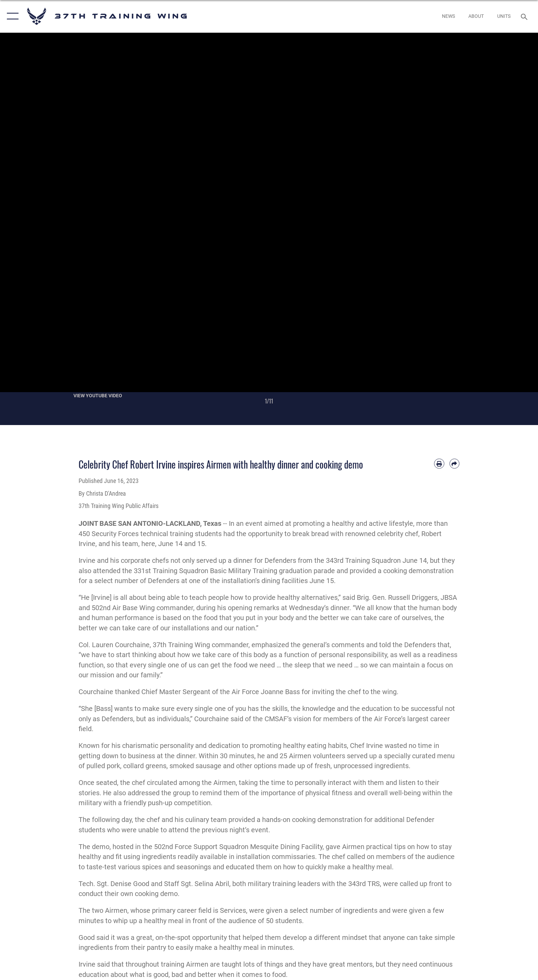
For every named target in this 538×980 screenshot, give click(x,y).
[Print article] (439, 464)
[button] (11, 16)
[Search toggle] (525, 16)
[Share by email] (454, 464)
